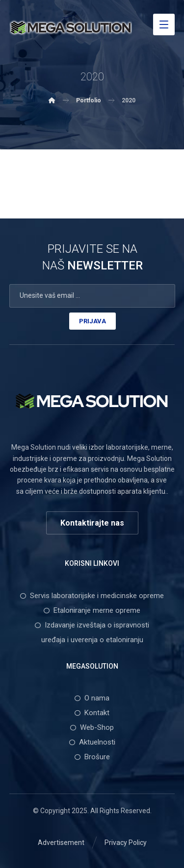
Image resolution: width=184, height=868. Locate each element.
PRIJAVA (92, 321)
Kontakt (92, 713)
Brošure (92, 757)
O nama (92, 698)
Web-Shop (92, 727)
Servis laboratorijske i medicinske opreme (92, 596)
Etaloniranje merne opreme (92, 610)
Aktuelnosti (92, 742)
